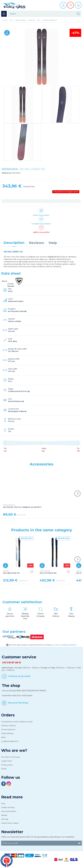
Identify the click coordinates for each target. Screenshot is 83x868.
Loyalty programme (10, 741)
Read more (12, 797)
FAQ (3, 803)
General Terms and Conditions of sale (17, 722)
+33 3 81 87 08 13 (11, 663)
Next (77, 494)
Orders (8, 715)
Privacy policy (7, 765)
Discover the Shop (18, 703)
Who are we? (14, 750)
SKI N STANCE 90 (48, 572)
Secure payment (8, 729)
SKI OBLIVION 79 (11, 572)
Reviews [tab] (36, 243)
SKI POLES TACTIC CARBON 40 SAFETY (22, 506)
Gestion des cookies (10, 823)
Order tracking (7, 733)
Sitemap (5, 819)
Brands (4, 815)
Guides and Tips (8, 807)
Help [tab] (53, 243)
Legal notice (7, 761)
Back (3, 737)
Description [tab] (14, 243)
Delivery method (8, 726)
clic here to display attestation (65, 645)
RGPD (4, 769)
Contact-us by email (19, 676)
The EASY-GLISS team (11, 757)
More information (9, 811)
